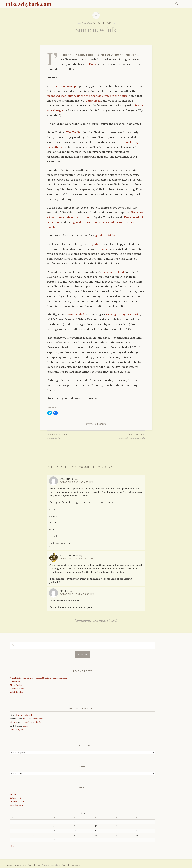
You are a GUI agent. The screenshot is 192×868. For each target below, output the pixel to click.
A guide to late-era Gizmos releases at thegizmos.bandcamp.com (38, 678)
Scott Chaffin (69, 555)
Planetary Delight (113, 272)
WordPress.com (71, 865)
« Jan (12, 846)
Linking (101, 424)
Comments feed (17, 801)
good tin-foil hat (106, 236)
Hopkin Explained (24, 715)
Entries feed (15, 798)
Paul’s (93, 64)
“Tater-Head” (93, 101)
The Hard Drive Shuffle (33, 719)
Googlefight (72, 437)
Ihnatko (104, 249)
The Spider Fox (17, 689)
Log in (13, 794)
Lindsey (14, 722)
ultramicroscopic (67, 86)
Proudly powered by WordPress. (23, 865)
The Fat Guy (74, 132)
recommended (75, 315)
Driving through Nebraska (123, 315)
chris (12, 730)
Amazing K (66, 479)
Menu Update (16, 685)
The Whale (15, 682)
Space (26, 726)
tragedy (93, 244)
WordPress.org (17, 805)
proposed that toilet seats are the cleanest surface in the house (87, 96)
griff (63, 591)
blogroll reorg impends (120, 437)
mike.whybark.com (28, 4)
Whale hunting (17, 692)
